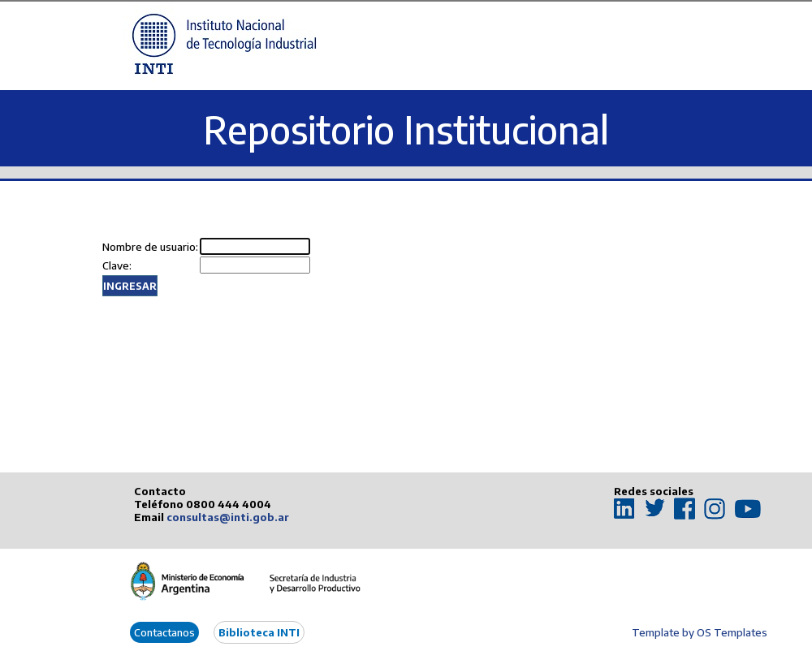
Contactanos (164, 632)
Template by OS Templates (700, 632)
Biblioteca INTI (259, 632)
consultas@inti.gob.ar (228, 517)
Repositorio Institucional (406, 129)
